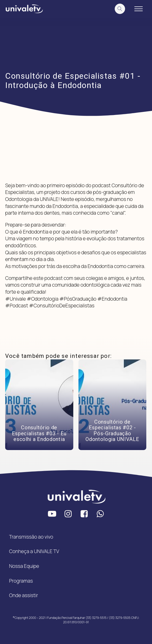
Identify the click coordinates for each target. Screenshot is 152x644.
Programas (21, 581)
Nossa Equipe (24, 566)
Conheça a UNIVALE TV (34, 551)
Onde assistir (24, 595)
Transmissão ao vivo (31, 537)
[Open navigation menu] (139, 9)
